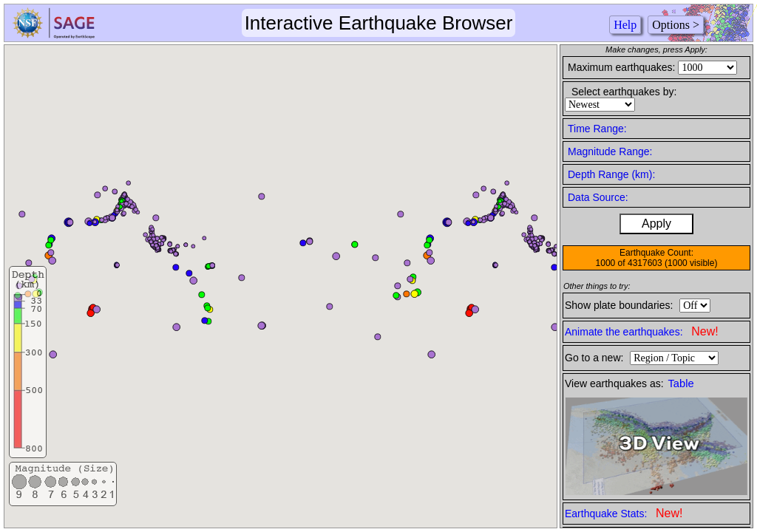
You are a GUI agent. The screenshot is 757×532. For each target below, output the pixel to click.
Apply (656, 224)
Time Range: (597, 129)
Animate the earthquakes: (642, 331)
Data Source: (598, 197)
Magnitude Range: (610, 151)
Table (681, 383)
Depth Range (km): (611, 174)
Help (625, 25)
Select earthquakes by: (624, 92)
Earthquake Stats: (624, 513)
